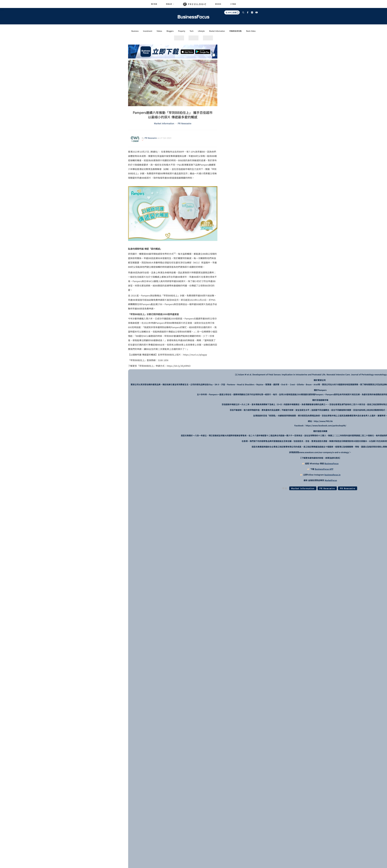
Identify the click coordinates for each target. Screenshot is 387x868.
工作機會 (233, 4)
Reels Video (251, 31)
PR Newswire (184, 123)
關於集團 (154, 4)
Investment (148, 31)
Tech (192, 31)
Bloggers (170, 31)
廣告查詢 (218, 4)
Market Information (217, 31)
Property (182, 31)
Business (135, 31)
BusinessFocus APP (324, 469)
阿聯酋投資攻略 (236, 31)
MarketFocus (331, 480)
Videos (159, 31)
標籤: (285, 488)
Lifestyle (201, 31)
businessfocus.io (332, 475)
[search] (243, 12)
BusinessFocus (331, 463)
